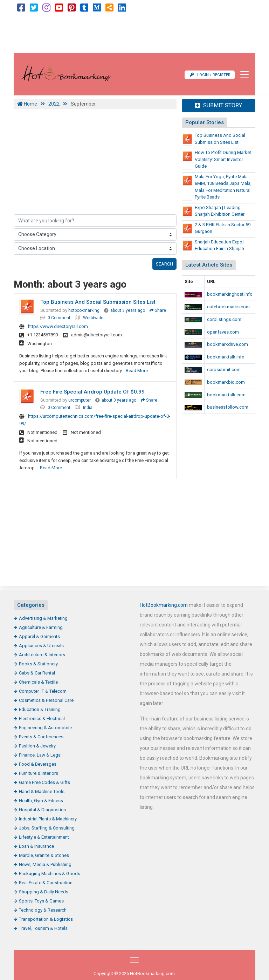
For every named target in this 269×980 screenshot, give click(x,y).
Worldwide (93, 318)
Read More (137, 371)
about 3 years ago (128, 310)
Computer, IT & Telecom (43, 691)
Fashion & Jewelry (37, 746)
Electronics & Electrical (42, 719)
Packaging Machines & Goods (50, 874)
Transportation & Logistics (46, 919)
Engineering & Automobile (45, 728)
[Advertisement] (134, 34)
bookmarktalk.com (226, 395)
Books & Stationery (38, 664)
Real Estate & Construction (46, 883)
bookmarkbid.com (226, 382)
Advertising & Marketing (43, 618)
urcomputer (80, 400)
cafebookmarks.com (228, 307)
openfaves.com (223, 332)
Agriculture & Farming (41, 627)
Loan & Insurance (36, 846)
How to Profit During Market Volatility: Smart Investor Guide (223, 159)
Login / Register (210, 75)
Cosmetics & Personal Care (46, 700)
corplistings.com (224, 319)
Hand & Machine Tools (42, 791)
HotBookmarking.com (164, 605)
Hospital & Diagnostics (42, 810)
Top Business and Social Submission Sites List (98, 302)
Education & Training (40, 709)
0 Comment (59, 318)
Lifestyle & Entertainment (44, 837)
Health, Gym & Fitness (41, 801)
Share (158, 310)
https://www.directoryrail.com (58, 326)
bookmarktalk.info (226, 357)
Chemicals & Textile (38, 682)
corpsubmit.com (224, 370)
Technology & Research (43, 910)
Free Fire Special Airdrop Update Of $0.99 (92, 392)
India (88, 408)
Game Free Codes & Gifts (44, 782)
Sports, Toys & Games (41, 901)
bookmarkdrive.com (227, 344)
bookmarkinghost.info (230, 294)
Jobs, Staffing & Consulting (47, 828)
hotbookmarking (84, 310)
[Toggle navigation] (242, 74)
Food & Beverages (38, 764)
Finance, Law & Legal (40, 755)
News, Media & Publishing (45, 864)
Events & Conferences (41, 737)
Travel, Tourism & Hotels (43, 928)
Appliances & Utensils (41, 646)
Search (164, 264)
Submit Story (219, 105)
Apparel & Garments (39, 636)
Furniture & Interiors (39, 773)
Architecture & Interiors (42, 655)
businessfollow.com (228, 407)
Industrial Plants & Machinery (48, 819)
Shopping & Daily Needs (44, 892)
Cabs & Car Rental (37, 673)
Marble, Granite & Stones (44, 855)
